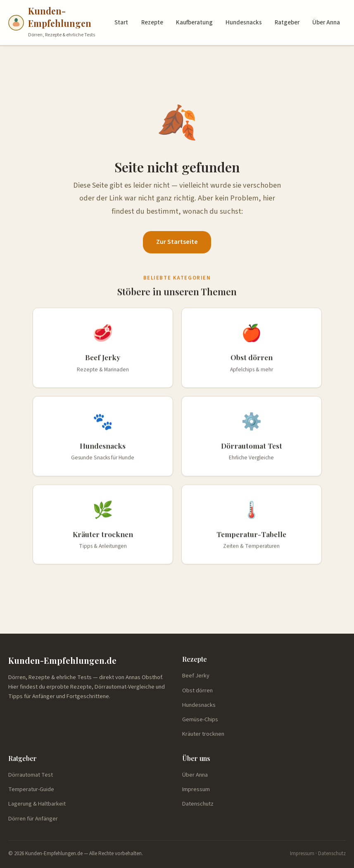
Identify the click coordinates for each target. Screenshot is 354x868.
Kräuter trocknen (203, 734)
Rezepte (152, 23)
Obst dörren (197, 690)
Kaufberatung (194, 23)
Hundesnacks (244, 23)
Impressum (196, 789)
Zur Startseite (177, 242)
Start (121, 23)
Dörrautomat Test (31, 775)
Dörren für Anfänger (33, 819)
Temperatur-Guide (31, 789)
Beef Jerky (196, 676)
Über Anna (326, 23)
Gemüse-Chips (200, 719)
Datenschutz (198, 804)
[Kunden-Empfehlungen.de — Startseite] (59, 23)
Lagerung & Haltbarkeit (37, 804)
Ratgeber (287, 23)
